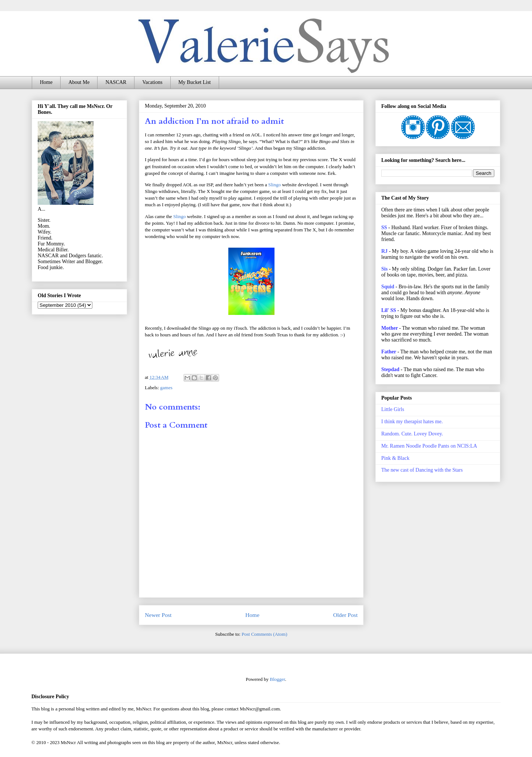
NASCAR (116, 82)
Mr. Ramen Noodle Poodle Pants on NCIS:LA (429, 446)
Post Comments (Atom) (265, 634)
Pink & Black (395, 458)
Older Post (345, 615)
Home (46, 82)
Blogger (277, 679)
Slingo (274, 185)
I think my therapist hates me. (412, 422)
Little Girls (393, 409)
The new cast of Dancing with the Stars (422, 470)
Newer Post (158, 615)
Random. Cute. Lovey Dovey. (412, 434)
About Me (79, 82)
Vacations (152, 82)
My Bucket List (195, 82)
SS (384, 228)
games (166, 388)
